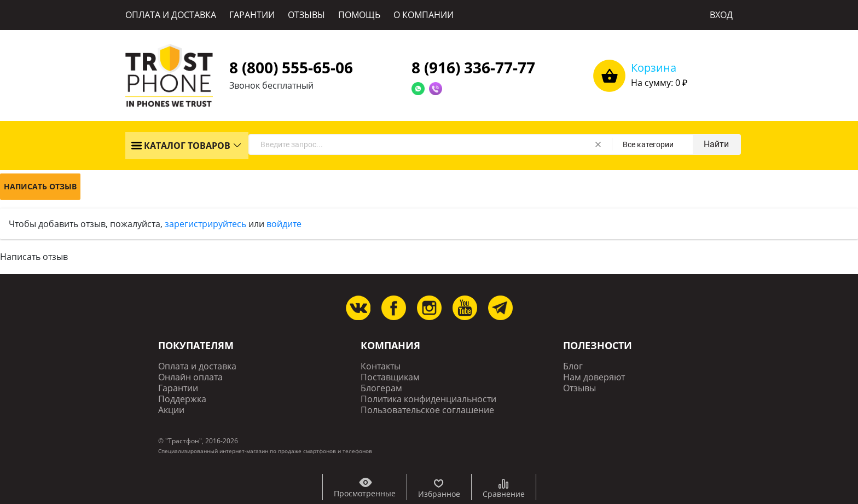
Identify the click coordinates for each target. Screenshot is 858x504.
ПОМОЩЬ (359, 15)
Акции (171, 410)
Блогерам (381, 388)
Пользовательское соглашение (427, 410)
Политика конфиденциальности (428, 399)
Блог (573, 366)
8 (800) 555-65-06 (291, 67)
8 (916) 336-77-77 (473, 67)
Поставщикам (390, 377)
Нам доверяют (594, 377)
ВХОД (721, 15)
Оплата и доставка (197, 366)
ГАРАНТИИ (252, 15)
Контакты (381, 366)
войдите (284, 224)
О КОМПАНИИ (424, 15)
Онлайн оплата (190, 377)
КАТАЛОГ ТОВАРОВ (181, 146)
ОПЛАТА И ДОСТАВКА (171, 15)
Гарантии (178, 388)
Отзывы (579, 388)
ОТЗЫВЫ (306, 15)
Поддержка (182, 399)
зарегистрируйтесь (205, 224)
